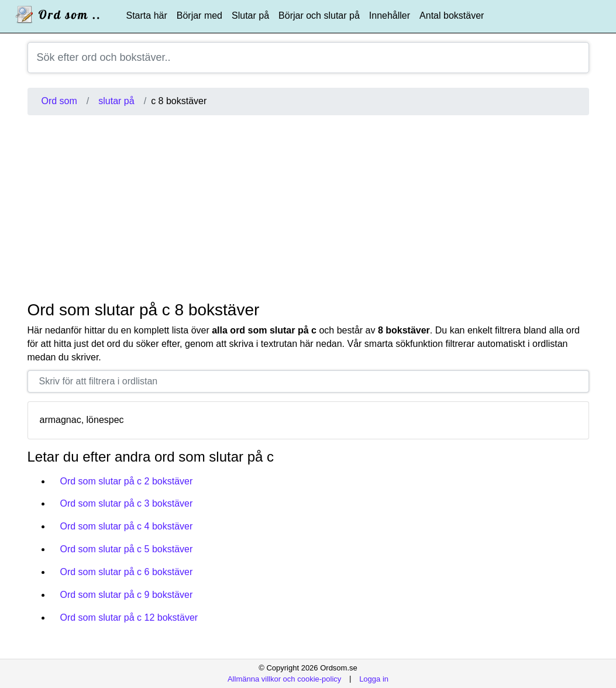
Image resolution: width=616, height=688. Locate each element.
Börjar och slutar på (319, 16)
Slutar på (250, 16)
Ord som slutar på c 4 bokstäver (127, 526)
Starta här (147, 16)
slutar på (116, 101)
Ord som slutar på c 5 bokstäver (127, 549)
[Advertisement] (308, 208)
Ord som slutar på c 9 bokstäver (127, 595)
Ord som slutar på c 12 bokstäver (129, 618)
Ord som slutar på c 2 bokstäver (127, 481)
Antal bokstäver (452, 16)
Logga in (374, 678)
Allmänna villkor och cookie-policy (284, 678)
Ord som (59, 101)
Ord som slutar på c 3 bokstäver (127, 503)
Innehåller (390, 16)
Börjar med (199, 16)
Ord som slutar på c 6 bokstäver (127, 572)
